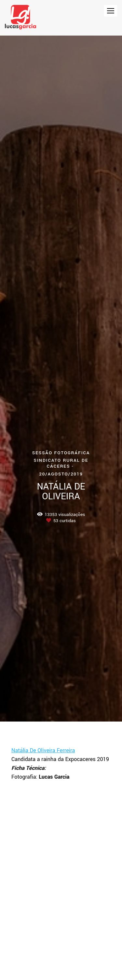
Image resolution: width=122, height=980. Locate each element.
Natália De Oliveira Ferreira (43, 751)
